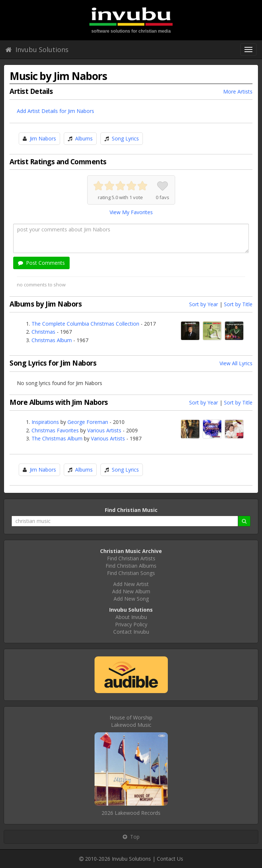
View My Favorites (131, 212)
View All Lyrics (236, 363)
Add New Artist (131, 584)
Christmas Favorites (55, 430)
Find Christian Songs (131, 573)
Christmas (43, 332)
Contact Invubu (131, 632)
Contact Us (170, 859)
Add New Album (131, 591)
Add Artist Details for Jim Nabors (56, 111)
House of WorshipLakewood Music (131, 721)
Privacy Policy (131, 624)
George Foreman (88, 422)
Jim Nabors (43, 138)
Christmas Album (52, 340)
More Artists (238, 91)
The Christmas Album (57, 438)
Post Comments (41, 263)
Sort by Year (204, 304)
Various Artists (104, 430)
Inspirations (45, 422)
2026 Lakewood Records (131, 813)
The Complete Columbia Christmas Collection (85, 324)
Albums (84, 138)
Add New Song (131, 599)
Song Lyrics (125, 138)
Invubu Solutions (37, 50)
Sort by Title (238, 304)
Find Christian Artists (131, 558)
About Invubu (131, 617)
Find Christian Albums (131, 566)
